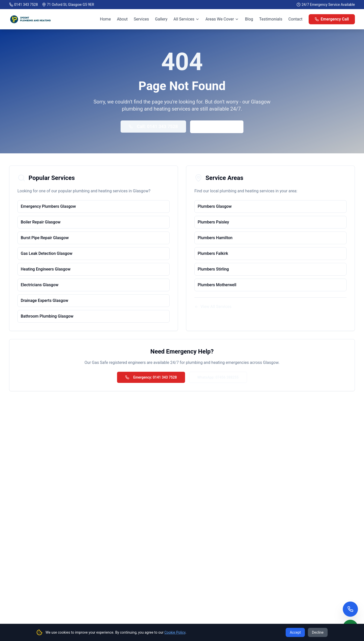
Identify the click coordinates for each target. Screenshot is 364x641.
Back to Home (217, 127)
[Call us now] (350, 609)
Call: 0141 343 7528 (153, 126)
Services (141, 19)
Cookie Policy (175, 632)
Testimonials (271, 19)
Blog (249, 19)
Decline (318, 632)
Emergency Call (332, 19)
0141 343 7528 (26, 5)
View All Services (213, 307)
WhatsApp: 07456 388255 (218, 377)
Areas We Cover (222, 19)
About (122, 19)
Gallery (161, 19)
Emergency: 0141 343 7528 (151, 377)
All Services (186, 19)
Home (105, 19)
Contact (295, 19)
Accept (295, 632)
